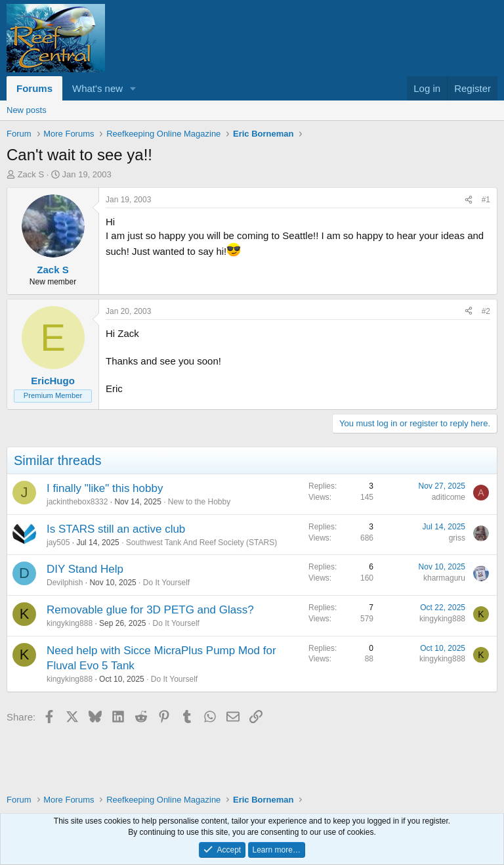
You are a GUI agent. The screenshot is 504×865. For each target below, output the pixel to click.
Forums (34, 88)
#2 (486, 311)
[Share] (469, 200)
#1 (486, 200)
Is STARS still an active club (116, 529)
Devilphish (65, 583)
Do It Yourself (166, 583)
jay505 (58, 543)
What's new (97, 88)
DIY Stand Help (85, 569)
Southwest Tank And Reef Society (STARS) (201, 543)
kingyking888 (70, 623)
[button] (133, 88)
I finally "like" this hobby (105, 488)
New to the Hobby (199, 502)
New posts (27, 110)
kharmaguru (444, 578)
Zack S (31, 174)
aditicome (449, 497)
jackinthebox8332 (77, 502)
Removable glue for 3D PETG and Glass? (150, 610)
